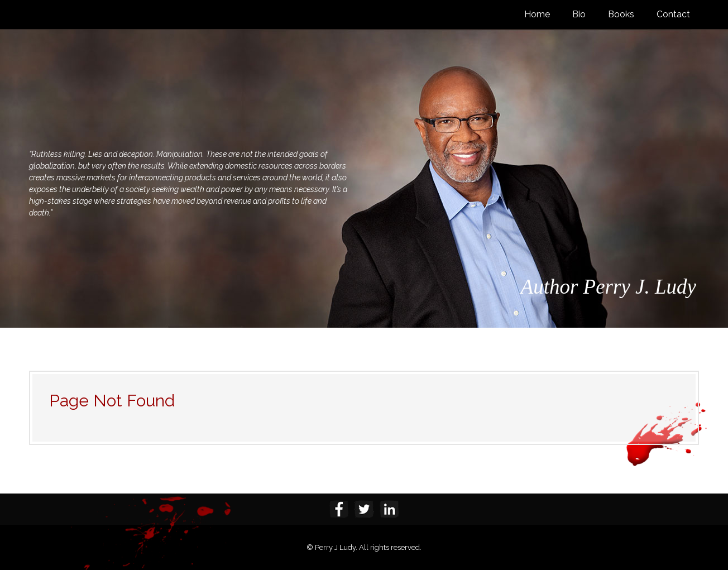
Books (621, 14)
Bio (579, 14)
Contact (673, 14)
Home (537, 14)
